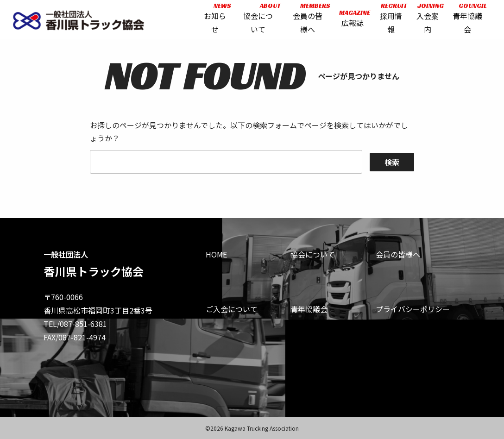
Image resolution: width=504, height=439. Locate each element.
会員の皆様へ (398, 254)
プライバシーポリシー (413, 309)
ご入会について (232, 309)
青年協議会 (309, 309)
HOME (216, 254)
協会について (313, 254)
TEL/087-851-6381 (75, 324)
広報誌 (352, 20)
